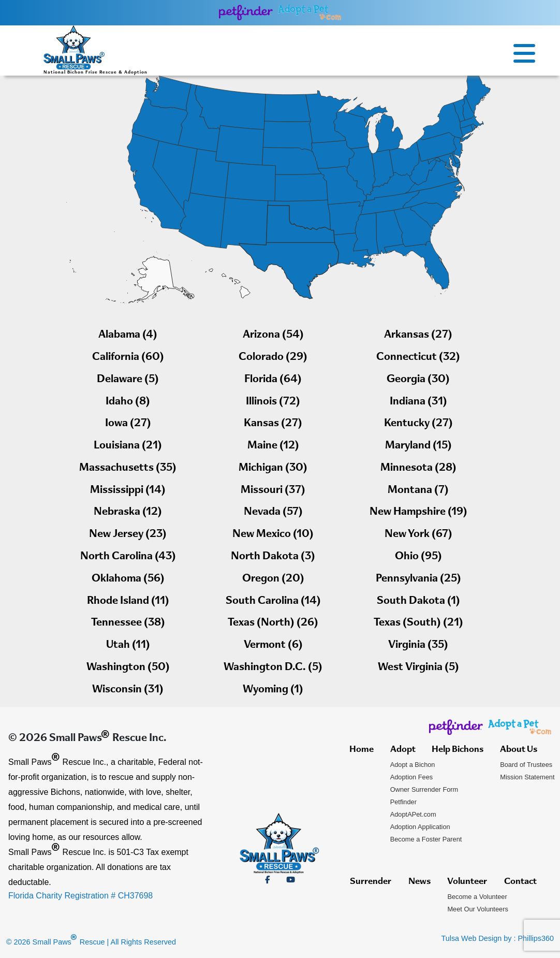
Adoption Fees (412, 777)
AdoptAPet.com (413, 814)
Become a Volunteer (477, 897)
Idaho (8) (128, 402)
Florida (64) (273, 380)
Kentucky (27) (418, 424)
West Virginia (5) (418, 668)
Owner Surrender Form (424, 789)
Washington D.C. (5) (273, 668)
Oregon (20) (273, 579)
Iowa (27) (128, 424)
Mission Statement (527, 777)
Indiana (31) (418, 402)
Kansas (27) (273, 424)
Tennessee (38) (128, 623)
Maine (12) (273, 446)
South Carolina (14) (273, 601)
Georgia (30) (418, 380)
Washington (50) (128, 668)
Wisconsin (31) (128, 690)
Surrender (371, 882)
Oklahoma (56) (128, 579)
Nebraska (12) (128, 512)
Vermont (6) (273, 645)
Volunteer (467, 882)
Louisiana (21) (128, 446)
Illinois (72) (273, 402)
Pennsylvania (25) (418, 579)
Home (362, 750)
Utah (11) (128, 645)
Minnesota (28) (418, 468)
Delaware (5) (128, 380)
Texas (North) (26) (273, 623)
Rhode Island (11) (128, 601)
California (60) (128, 358)
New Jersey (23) (128, 535)
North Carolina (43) (128, 557)
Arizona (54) (273, 335)
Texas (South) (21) (418, 623)
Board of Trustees (526, 765)
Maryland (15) (418, 446)
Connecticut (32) (418, 358)
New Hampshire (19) (418, 512)
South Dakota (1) (418, 601)
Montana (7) (418, 491)
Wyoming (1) (273, 690)
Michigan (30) (273, 468)
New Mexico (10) (273, 535)
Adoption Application (420, 827)
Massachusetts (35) (128, 468)
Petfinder (403, 802)
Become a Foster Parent (426, 839)
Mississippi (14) (128, 491)
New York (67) (418, 535)
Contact (520, 882)
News (419, 882)
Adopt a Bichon (413, 765)
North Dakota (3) (273, 557)
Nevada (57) (273, 512)
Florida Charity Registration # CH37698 (80, 896)
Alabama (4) (128, 335)
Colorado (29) (273, 358)
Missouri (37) (273, 491)
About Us (519, 750)
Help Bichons (458, 750)
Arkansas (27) (418, 335)
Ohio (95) (418, 557)
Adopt (403, 750)
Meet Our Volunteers (477, 909)
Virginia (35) (418, 645)
